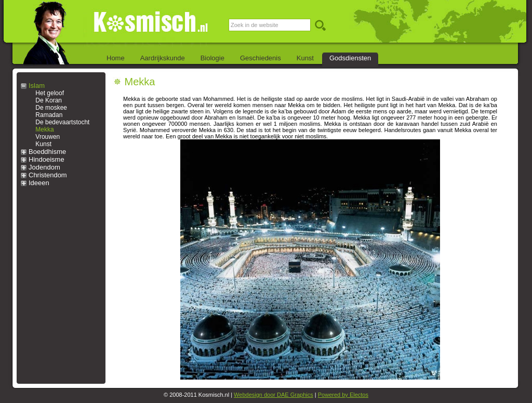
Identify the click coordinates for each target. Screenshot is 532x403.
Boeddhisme (47, 152)
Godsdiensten (350, 58)
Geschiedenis (261, 58)
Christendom (48, 175)
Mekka (44, 129)
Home (116, 58)
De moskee (51, 108)
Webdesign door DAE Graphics (274, 395)
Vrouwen (48, 137)
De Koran (49, 100)
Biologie (212, 58)
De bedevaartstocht (62, 122)
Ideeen (39, 183)
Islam (37, 86)
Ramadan (49, 115)
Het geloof (50, 93)
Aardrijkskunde (163, 58)
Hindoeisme (46, 159)
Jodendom (44, 167)
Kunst (305, 58)
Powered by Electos (343, 395)
